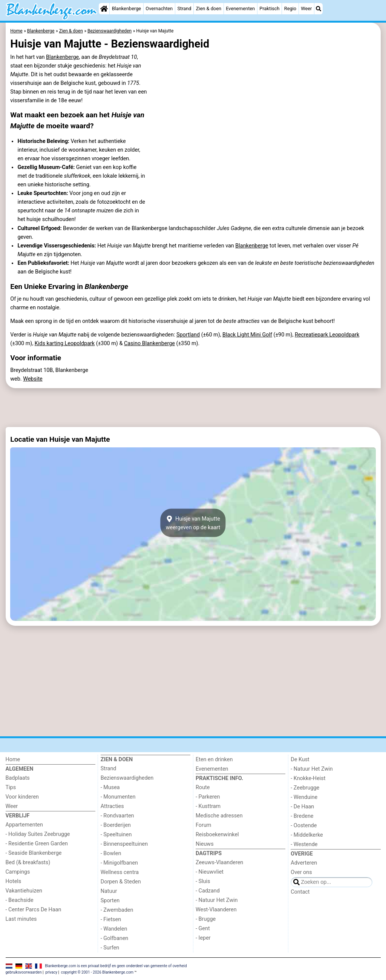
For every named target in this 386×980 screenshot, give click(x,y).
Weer (306, 8)
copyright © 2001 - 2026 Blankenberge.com (97, 972)
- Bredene (302, 816)
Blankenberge (127, 8)
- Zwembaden (117, 910)
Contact (300, 892)
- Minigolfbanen (119, 863)
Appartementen (24, 825)
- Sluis (203, 881)
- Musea (110, 787)
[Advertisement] (193, 407)
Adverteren (304, 863)
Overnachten (159, 8)
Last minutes (21, 919)
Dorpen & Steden (121, 882)
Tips (11, 787)
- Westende (304, 844)
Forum (203, 825)
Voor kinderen (22, 797)
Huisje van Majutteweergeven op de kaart (193, 523)
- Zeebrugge (305, 788)
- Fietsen (111, 919)
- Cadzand (208, 891)
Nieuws (205, 844)
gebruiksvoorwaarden (24, 972)
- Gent (203, 929)
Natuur (109, 891)
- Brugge (206, 919)
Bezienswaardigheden (127, 778)
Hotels (14, 881)
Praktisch (269, 8)
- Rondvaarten (117, 816)
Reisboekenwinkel (217, 835)
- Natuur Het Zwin (217, 900)
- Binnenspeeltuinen (124, 844)
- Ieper (203, 938)
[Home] (104, 9)
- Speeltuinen (116, 835)
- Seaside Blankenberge (34, 853)
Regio (290, 8)
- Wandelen (114, 929)
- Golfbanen (115, 938)
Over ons (301, 872)
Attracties (112, 806)
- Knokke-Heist (308, 778)
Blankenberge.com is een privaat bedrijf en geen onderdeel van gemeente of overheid (116, 965)
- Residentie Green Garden (37, 844)
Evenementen (240, 8)
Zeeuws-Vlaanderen (219, 862)
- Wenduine (304, 797)
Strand (184, 8)
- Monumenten (118, 797)
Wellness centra (120, 872)
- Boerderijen (116, 825)
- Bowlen (111, 853)
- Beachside (20, 900)
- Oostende (304, 826)
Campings (18, 872)
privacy (51, 972)
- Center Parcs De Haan (34, 910)
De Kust (300, 760)
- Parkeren (208, 797)
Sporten (110, 901)
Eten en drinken (214, 760)
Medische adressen (219, 816)
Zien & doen (209, 8)
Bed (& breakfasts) (28, 862)
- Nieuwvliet (210, 872)
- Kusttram (208, 806)
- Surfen (110, 948)
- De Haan (302, 807)
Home (13, 760)
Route (203, 787)
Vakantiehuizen (24, 891)
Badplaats (18, 778)
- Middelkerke (307, 835)
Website (33, 379)
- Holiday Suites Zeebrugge (38, 834)
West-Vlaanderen (216, 910)
